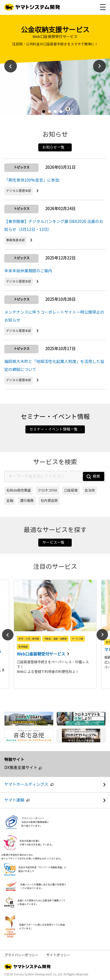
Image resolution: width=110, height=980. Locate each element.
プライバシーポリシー (21, 955)
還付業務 (27, 501)
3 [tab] (57, 113)
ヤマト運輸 (57, 800)
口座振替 (71, 490)
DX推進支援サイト (21, 768)
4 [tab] (62, 113)
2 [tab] (51, 113)
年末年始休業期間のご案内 (28, 271)
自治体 (90, 490)
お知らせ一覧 (56, 147)
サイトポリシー (58, 955)
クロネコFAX (47, 490)
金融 (10, 501)
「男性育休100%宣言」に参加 (32, 180)
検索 (93, 477)
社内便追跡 (49, 501)
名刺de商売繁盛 (19, 490)
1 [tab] (45, 113)
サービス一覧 (56, 543)
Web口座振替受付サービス (41, 654)
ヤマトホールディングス (57, 785)
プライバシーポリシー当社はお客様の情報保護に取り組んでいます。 (35, 822)
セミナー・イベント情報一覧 (56, 429)
